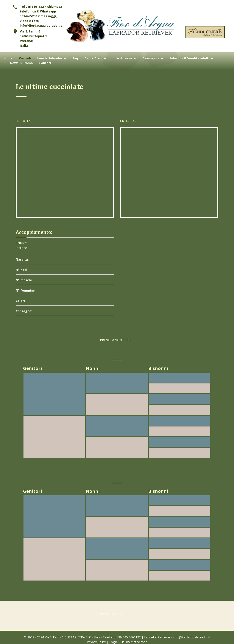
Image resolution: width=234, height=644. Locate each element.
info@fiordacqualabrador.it (41, 25)
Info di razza (122, 58)
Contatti (46, 63)
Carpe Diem (93, 58)
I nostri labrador (50, 58)
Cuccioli (25, 58)
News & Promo (21, 63)
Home (8, 58)
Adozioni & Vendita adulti (190, 58)
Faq (75, 58)
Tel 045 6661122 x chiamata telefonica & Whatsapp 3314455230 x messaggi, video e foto (41, 14)
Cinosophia (151, 58)
